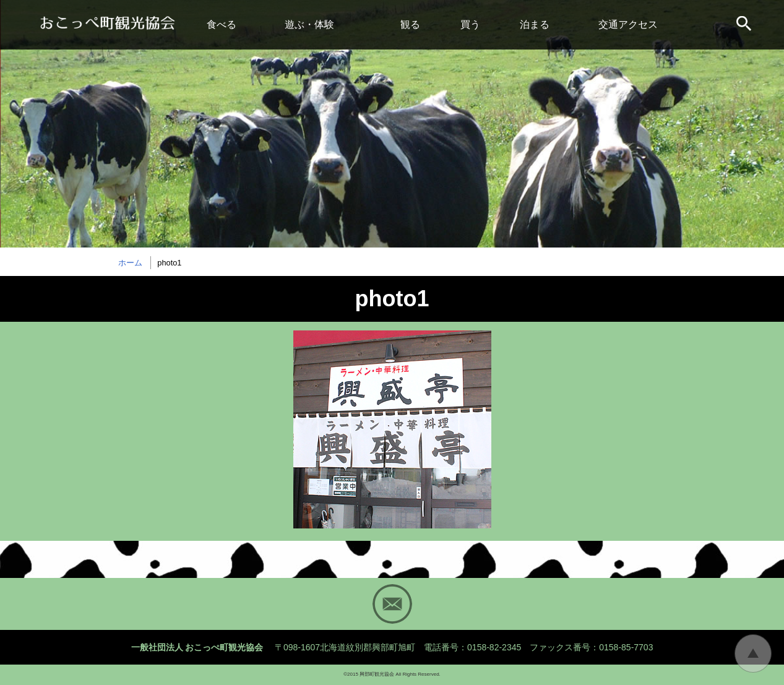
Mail (392, 604)
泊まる (535, 24)
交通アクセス (628, 24)
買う (470, 24)
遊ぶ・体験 (309, 24)
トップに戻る (753, 653)
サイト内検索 (745, 25)
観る (410, 24)
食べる (222, 24)
